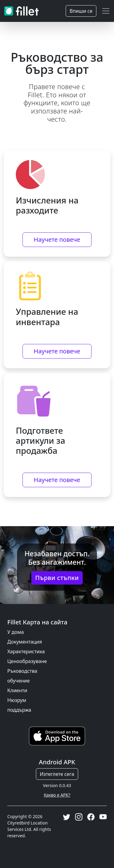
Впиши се (81, 11)
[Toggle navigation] (106, 11)
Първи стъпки (57, 578)
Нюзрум (17, 700)
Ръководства (22, 671)
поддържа (19, 710)
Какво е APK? (57, 795)
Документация (25, 642)
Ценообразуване (27, 661)
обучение (19, 681)
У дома (16, 632)
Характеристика (26, 651)
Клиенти (17, 690)
